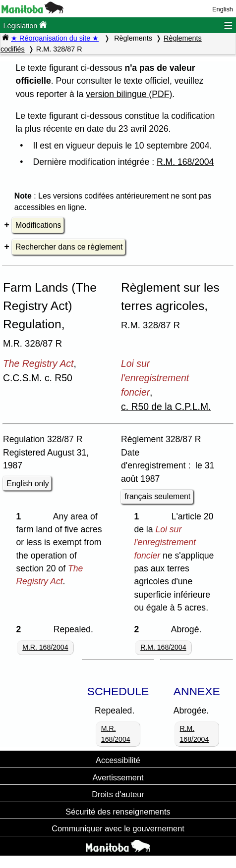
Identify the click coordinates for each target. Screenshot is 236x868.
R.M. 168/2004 (185, 162)
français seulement (157, 496)
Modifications (38, 225)
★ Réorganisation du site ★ (55, 38)
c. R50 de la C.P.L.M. (166, 407)
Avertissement (118, 777)
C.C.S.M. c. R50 (38, 378)
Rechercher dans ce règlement (69, 247)
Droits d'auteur (118, 794)
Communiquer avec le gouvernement (118, 828)
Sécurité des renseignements (118, 812)
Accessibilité (118, 760)
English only (28, 484)
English (223, 9)
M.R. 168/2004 (45, 647)
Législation (25, 25)
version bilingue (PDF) (129, 94)
